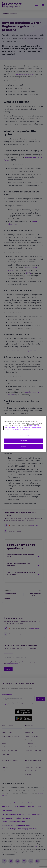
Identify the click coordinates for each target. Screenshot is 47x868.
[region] (24, 434)
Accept (23, 447)
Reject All (23, 441)
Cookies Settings (23, 435)
